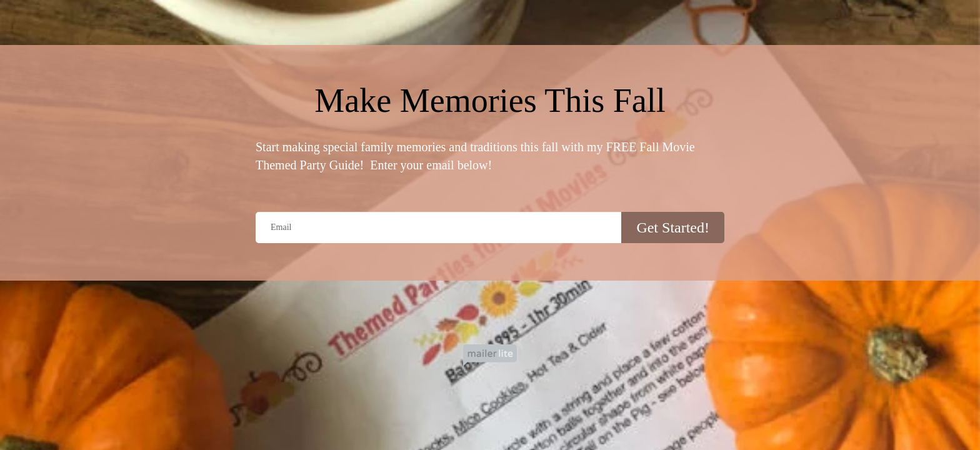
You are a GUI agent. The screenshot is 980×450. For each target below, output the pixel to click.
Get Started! (673, 227)
